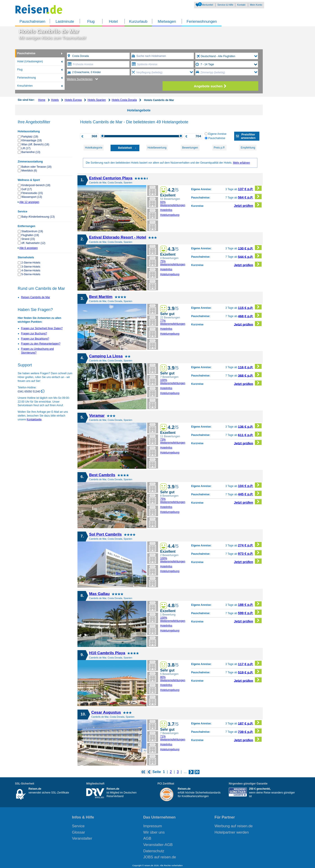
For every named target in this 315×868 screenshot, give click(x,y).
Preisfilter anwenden (248, 136)
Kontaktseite (34, 419)
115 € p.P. (250, 307)
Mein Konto (256, 5)
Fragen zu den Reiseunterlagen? (41, 344)
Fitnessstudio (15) (32, 193)
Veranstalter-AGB (158, 845)
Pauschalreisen (33, 21)
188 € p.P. (250, 604)
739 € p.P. (250, 731)
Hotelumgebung (170, 215)
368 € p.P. (250, 375)
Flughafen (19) (30, 235)
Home (42, 100)
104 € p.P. (250, 485)
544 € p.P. (250, 256)
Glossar (79, 832)
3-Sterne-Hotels (31, 267)
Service (78, 826)
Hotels (55, 100)
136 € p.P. (250, 426)
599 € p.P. (250, 612)
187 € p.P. (250, 723)
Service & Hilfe (225, 5)
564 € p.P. (250, 197)
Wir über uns (154, 832)
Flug (91, 21)
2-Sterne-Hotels (31, 263)
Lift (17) (26, 148)
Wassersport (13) (32, 197)
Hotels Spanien (97, 100)
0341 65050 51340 (29, 391)
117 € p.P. (250, 663)
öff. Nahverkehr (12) (33, 243)
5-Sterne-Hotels (31, 274)
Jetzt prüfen (248, 205)
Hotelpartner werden (232, 832)
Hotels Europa (73, 100)
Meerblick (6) (29, 171)
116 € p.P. (250, 366)
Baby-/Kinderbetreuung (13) (38, 217)
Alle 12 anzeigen (29, 202)
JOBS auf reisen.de (160, 857)
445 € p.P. (250, 493)
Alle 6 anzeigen (29, 248)
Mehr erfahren (241, 163)
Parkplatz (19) (30, 137)
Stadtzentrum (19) (32, 231)
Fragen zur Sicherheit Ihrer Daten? (42, 328)
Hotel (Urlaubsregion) (30, 61)
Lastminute (65, 21)
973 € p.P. (250, 553)
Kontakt (241, 5)
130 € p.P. (250, 248)
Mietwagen (167, 21)
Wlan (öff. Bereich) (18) (35, 144)
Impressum (153, 826)
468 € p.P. (250, 315)
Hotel (113, 21)
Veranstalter (82, 838)
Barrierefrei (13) (31, 152)
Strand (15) (28, 239)
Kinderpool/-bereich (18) (36, 185)
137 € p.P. (250, 188)
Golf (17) (27, 189)
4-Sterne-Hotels (31, 271)
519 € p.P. (250, 672)
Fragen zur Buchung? (34, 334)
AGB (147, 838)
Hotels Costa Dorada (124, 100)
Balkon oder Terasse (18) (36, 167)
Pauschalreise (26, 53)
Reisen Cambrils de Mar (36, 297)
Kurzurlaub (138, 21)
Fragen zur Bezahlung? (35, 339)
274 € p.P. (250, 544)
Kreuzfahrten (25, 86)
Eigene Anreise (216, 134)
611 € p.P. (250, 434)
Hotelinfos (166, 210)
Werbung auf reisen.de (234, 826)
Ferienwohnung (27, 78)
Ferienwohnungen (202, 21)
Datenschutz (154, 851)
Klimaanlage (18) (32, 140)
